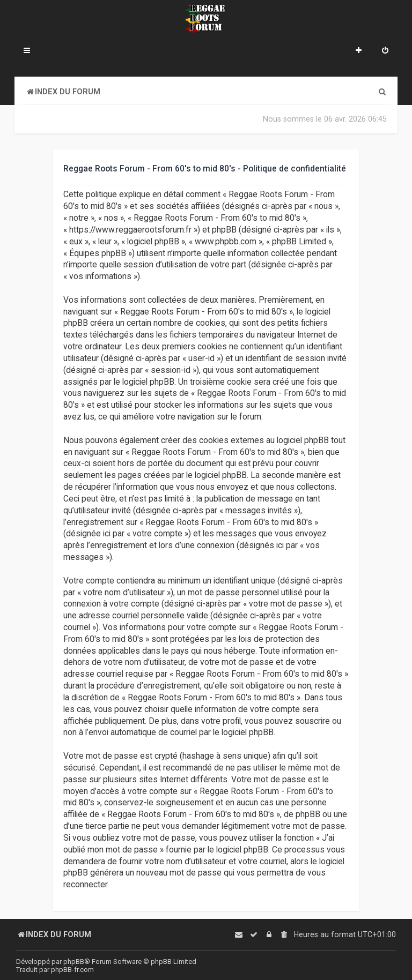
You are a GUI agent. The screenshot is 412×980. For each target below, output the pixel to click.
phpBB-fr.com (72, 970)
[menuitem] (385, 51)
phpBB (74, 962)
